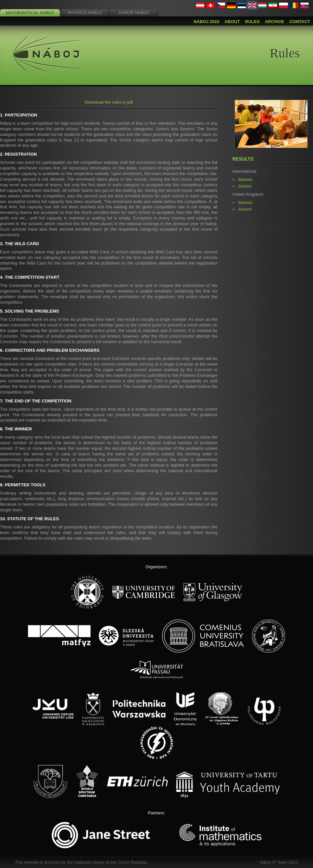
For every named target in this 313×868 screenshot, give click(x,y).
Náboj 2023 (207, 22)
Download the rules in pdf (109, 102)
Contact (300, 22)
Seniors (245, 179)
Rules (252, 22)
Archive (275, 22)
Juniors (245, 186)
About (232, 22)
